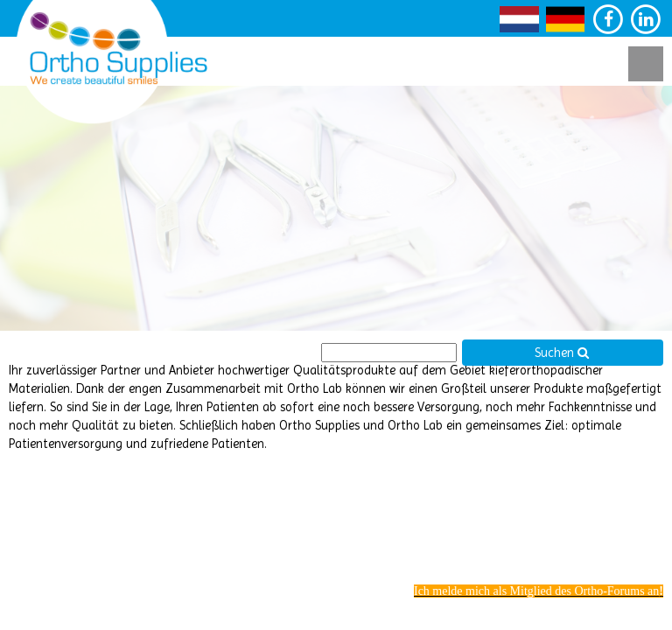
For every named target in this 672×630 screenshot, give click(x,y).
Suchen (562, 353)
